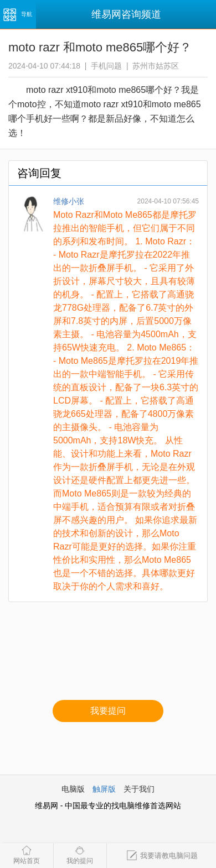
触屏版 (104, 789)
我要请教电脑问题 (162, 856)
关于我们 (139, 789)
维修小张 (69, 201)
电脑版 (73, 789)
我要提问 (108, 711)
